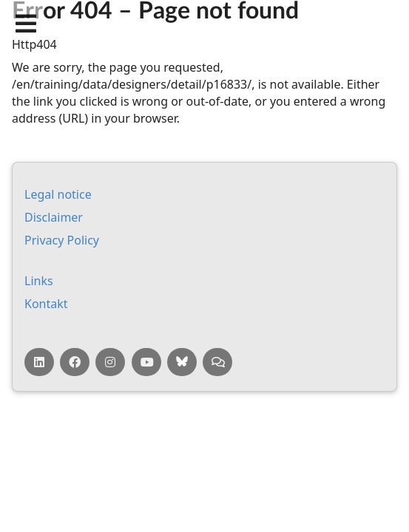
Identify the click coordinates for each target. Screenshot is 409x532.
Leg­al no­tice (58, 194)
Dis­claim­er (54, 217)
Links (39, 281)
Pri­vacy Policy (62, 240)
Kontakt (46, 304)
